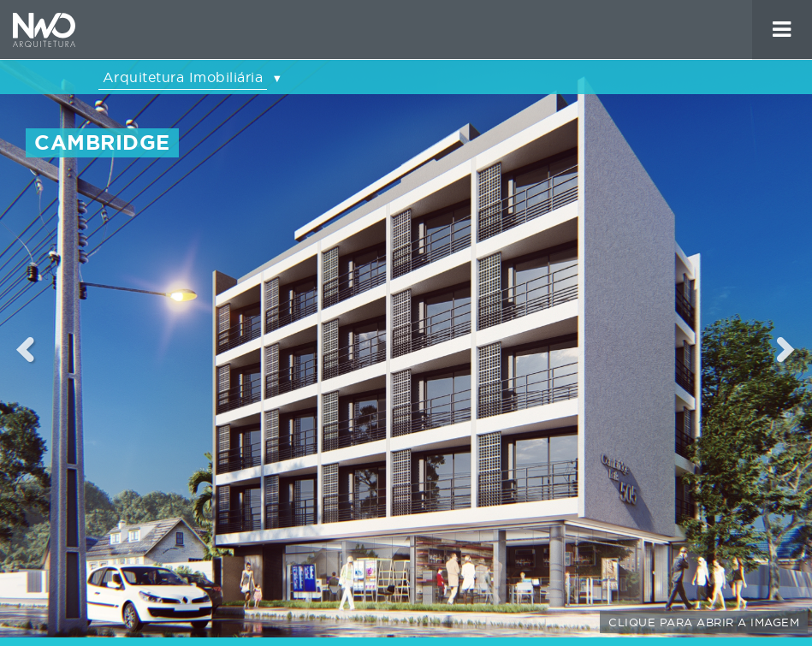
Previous (26, 349)
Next (787, 349)
